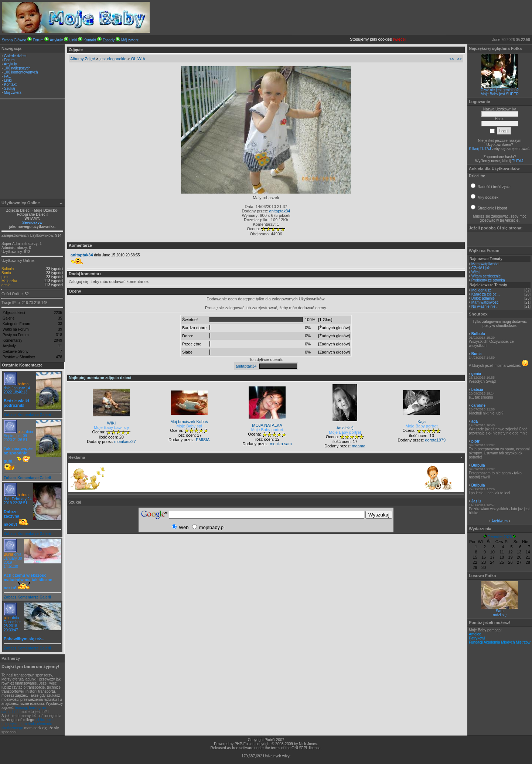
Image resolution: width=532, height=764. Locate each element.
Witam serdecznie (486, 276)
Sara (500, 611)
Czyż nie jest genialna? (500, 90)
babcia (23, 384)
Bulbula (8, 269)
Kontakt (90, 40)
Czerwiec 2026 (499, 537)
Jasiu (476, 501)
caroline (478, 405)
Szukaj (10, 88)
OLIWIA (138, 59)
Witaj (475, 272)
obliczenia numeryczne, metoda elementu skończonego (27, 724)
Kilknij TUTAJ (480, 149)
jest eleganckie (113, 59)
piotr (5, 277)
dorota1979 (435, 440)
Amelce (475, 634)
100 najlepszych (17, 68)
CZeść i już (480, 268)
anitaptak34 (280, 211)
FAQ (8, 76)
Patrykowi (477, 638)
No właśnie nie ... (485, 306)
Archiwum (499, 521)
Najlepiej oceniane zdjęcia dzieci (100, 378)
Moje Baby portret (267, 430)
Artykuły (57, 40)
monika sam (281, 444)
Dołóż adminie (483, 298)
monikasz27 (125, 441)
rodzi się (500, 615)
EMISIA (203, 440)
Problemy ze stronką (488, 280)
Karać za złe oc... (486, 294)
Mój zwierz (130, 40)
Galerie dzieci (15, 56)
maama (359, 446)
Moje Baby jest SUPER (500, 94)
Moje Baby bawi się (111, 427)
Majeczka (9, 281)
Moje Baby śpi (189, 426)
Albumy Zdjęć (83, 59)
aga (475, 421)
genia (6, 285)
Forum (38, 40)
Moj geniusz (481, 290)
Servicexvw (32, 223)
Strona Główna (14, 40)
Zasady (108, 40)
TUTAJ (518, 161)
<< (452, 59)
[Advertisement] (33, 150)
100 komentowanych (21, 72)
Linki (73, 40)
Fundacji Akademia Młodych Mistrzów (500, 642)
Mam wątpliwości (485, 264)
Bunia (6, 273)
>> (459, 59)
